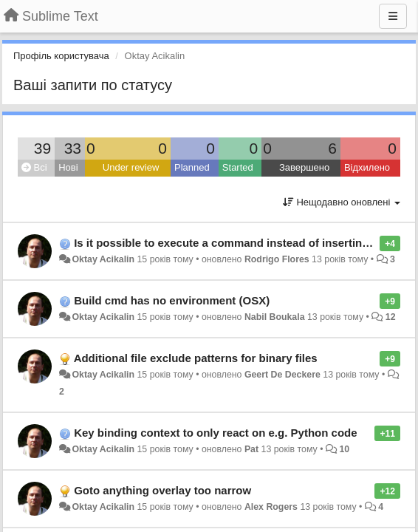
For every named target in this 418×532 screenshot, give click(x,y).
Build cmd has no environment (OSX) (172, 300)
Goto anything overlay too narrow (162, 490)
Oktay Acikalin (103, 259)
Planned (192, 167)
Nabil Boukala (275, 317)
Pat (251, 449)
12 (391, 317)
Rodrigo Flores (277, 259)
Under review (131, 167)
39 (42, 148)
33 (73, 148)
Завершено (304, 167)
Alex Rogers (271, 507)
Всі (34, 167)
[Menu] (393, 16)
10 (344, 449)
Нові (68, 167)
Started (238, 167)
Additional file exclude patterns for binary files (196, 358)
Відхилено (367, 167)
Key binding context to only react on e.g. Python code (215, 433)
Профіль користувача (61, 56)
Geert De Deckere (282, 375)
